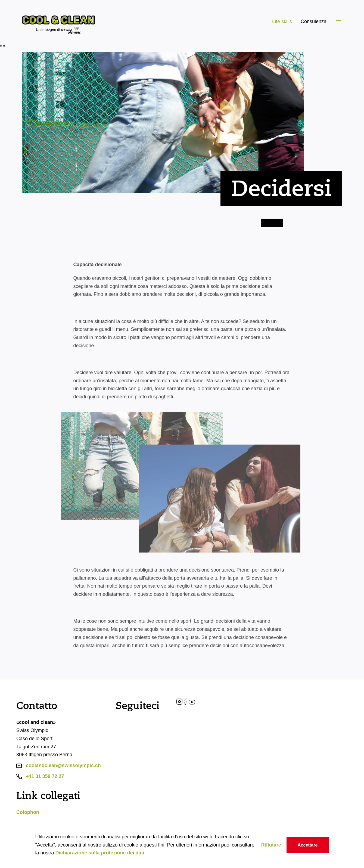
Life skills (282, 21)
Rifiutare (271, 845)
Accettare (308, 845)
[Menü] (338, 22)
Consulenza (314, 21)
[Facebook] (186, 703)
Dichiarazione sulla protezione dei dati (100, 853)
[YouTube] (192, 703)
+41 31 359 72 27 (45, 776)
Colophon (28, 812)
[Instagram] (180, 703)
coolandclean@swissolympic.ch (63, 765)
